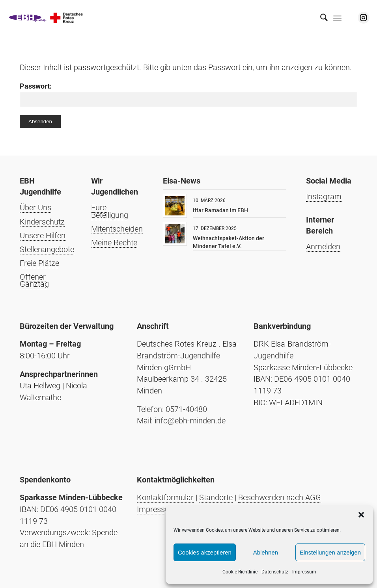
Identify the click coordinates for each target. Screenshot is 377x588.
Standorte (216, 497)
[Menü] (337, 18)
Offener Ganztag (34, 280)
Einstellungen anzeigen (330, 552)
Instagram (324, 197)
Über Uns (35, 208)
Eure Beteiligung (110, 211)
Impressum (304, 572)
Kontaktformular (165, 497)
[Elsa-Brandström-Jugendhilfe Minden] (46, 18)
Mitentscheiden (117, 229)
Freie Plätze (39, 263)
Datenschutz (275, 572)
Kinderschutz (42, 222)
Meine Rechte (114, 243)
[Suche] (320, 18)
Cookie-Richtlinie (240, 572)
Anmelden (323, 247)
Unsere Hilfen (43, 236)
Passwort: (188, 95)
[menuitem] (320, 18)
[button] (361, 515)
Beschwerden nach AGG (280, 497)
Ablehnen (266, 552)
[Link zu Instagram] (364, 18)
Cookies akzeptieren (205, 552)
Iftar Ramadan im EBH (220, 210)
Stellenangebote (47, 249)
